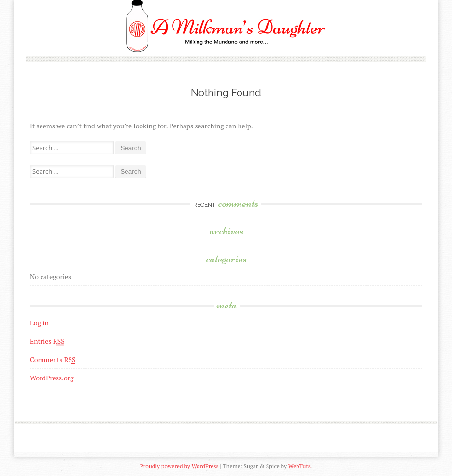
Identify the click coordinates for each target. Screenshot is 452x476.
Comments (53, 359)
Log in (39, 323)
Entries (47, 341)
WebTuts (299, 466)
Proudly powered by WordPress (179, 466)
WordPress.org (52, 378)
